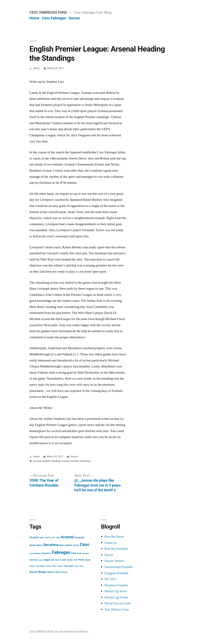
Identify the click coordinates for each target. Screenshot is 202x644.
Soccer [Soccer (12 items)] (60, 566)
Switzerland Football (118, 567)
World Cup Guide (116, 597)
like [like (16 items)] (53, 560)
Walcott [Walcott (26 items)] (33, 572)
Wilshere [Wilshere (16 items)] (51, 572)
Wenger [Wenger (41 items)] (42, 572)
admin (36, 68)
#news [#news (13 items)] (42, 538)
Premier (74, 461)
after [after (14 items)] (58, 538)
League (65, 461)
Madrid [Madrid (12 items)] (58, 560)
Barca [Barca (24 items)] (40, 545)
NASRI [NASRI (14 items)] (70, 560)
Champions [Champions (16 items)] (46, 553)
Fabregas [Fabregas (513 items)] (61, 552)
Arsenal (37, 461)
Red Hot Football (116, 549)
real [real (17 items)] (38, 566)
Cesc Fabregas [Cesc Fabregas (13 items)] (35, 553)
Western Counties (116, 585)
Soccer (74, 18)
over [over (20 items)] (75, 560)
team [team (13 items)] (76, 566)
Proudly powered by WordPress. (72, 632)
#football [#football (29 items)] (34, 537)
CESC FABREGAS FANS (48, 12)
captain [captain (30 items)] (68, 545)
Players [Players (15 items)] (32, 566)
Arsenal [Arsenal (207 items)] (67, 537)
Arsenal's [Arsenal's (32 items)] (79, 537)
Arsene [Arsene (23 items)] (33, 545)
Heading (56, 461)
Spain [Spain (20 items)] (71, 566)
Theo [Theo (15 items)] (81, 566)
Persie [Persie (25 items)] (81, 560)
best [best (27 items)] (62, 545)
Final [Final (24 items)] (74, 553)
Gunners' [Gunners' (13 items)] (86, 553)
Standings (85, 461)
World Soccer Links (118, 603)
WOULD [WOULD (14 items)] (64, 572)
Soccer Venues (114, 561)
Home (34, 18)
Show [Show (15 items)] (54, 566)
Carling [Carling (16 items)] (76, 545)
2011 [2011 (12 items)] (53, 538)
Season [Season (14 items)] (48, 566)
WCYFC (110, 579)
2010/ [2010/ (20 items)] (48, 538)
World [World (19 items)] (58, 572)
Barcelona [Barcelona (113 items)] (51, 545)
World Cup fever (116, 591)
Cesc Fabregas (54, 18)
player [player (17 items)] (88, 560)
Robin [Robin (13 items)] (43, 566)
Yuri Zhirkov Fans (117, 609)
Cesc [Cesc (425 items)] (85, 544)
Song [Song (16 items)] (66, 566)
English (46, 461)
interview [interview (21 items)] (34, 560)
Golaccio (110, 543)
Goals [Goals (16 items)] (79, 553)
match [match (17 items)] (64, 560)
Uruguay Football (116, 573)
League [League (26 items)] (47, 560)
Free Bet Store (114, 537)
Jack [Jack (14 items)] (41, 560)
